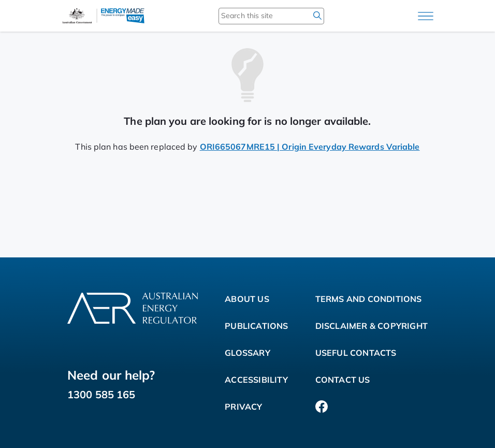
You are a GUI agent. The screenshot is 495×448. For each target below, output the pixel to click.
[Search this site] (256, 16)
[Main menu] (426, 16)
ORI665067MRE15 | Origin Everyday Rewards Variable (310, 147)
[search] (317, 16)
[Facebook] (322, 407)
